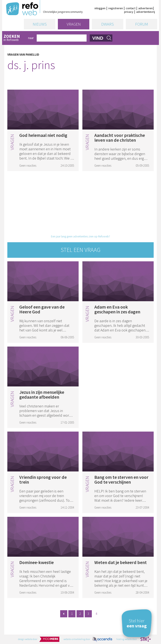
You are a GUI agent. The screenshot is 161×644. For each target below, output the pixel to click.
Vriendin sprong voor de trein (43, 480)
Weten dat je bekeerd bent (121, 562)
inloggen (100, 8)
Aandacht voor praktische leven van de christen (120, 138)
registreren (116, 8)
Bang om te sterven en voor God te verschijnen (121, 480)
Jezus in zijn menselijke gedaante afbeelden (42, 395)
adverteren (145, 8)
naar (31, 38)
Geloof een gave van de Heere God (42, 309)
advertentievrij (146, 12)
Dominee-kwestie (36, 562)
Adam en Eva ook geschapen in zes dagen (117, 309)
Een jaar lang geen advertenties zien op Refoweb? (80, 236)
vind (98, 38)
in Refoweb (14, 38)
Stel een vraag (81, 250)
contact (131, 8)
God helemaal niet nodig (43, 135)
